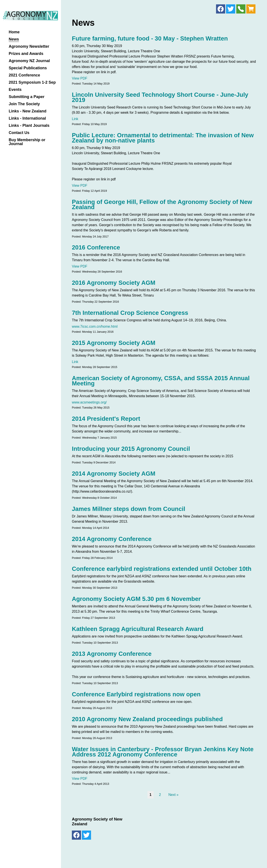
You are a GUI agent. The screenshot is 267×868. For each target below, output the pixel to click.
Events (15, 90)
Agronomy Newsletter (29, 47)
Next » (173, 795)
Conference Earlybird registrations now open (136, 694)
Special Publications (28, 68)
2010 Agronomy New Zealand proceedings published (147, 719)
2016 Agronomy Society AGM (114, 283)
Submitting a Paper (27, 97)
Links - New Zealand (28, 111)
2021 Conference (24, 75)
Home (14, 32)
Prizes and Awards (26, 54)
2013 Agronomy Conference (112, 654)
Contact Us (19, 133)
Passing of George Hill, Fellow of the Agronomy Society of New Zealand (162, 204)
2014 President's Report (106, 419)
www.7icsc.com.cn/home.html (95, 326)
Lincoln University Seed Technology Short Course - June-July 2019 (160, 97)
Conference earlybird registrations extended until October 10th (162, 569)
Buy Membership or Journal (27, 142)
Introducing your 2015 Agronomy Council (131, 449)
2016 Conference (96, 247)
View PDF (80, 78)
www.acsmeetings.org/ (89, 402)
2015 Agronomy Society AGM (114, 343)
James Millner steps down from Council (128, 509)
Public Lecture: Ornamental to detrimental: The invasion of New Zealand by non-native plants (163, 138)
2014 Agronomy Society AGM (114, 474)
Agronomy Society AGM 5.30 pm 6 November (136, 599)
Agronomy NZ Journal (29, 61)
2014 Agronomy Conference (112, 539)
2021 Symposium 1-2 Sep (32, 82)
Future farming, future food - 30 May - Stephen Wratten (150, 38)
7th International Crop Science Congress (130, 313)
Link (75, 119)
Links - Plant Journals (29, 126)
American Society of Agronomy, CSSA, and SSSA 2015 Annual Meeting (161, 381)
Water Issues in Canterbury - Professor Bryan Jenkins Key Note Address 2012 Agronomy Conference (163, 752)
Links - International (27, 118)
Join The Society (24, 104)
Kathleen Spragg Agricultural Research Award (138, 629)
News (14, 39)
